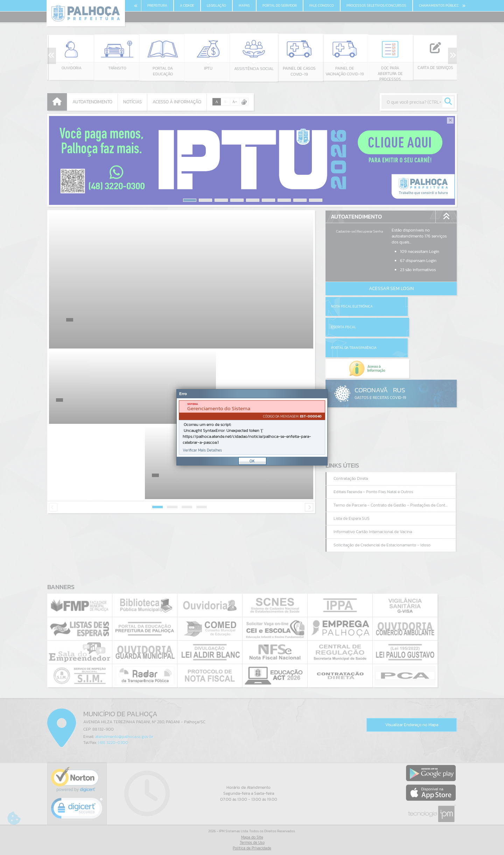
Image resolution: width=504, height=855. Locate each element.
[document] (252, 427)
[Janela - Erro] (252, 427)
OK (252, 461)
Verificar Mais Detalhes (202, 450)
